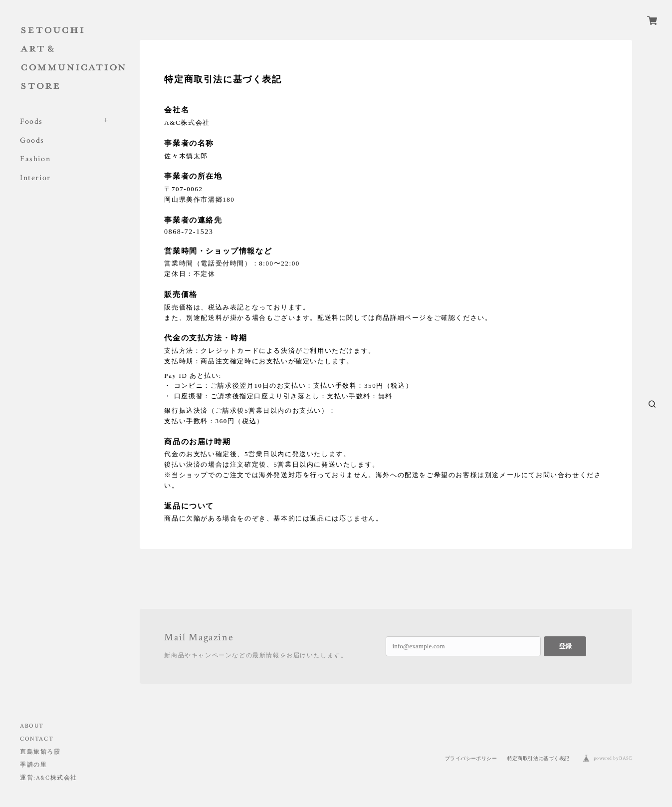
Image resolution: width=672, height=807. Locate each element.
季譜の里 (33, 765)
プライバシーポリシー (471, 758)
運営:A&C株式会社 (49, 778)
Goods (32, 140)
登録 (565, 646)
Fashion (35, 159)
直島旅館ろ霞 (40, 752)
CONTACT (37, 739)
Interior (35, 178)
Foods (31, 122)
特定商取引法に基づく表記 (539, 758)
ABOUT (32, 726)
